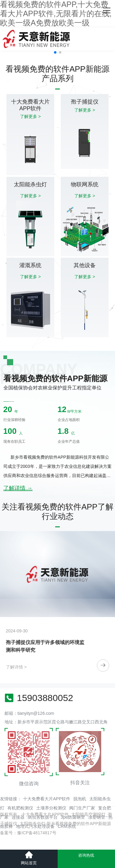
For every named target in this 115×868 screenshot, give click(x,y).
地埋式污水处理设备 (35, 826)
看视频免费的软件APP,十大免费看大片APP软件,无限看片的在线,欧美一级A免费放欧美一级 (56, 13)
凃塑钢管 (97, 817)
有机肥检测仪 (20, 808)
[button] (55, 52)
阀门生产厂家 (82, 808)
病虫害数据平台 (43, 817)
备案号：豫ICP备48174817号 (28, 833)
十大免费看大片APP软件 (47, 799)
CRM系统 (67, 826)
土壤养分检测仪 (51, 808)
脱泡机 (80, 799)
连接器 (18, 817)
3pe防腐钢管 (73, 817)
